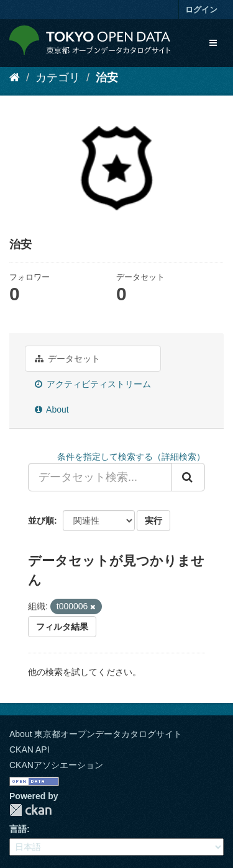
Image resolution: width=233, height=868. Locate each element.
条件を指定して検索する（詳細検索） (131, 457)
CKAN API (30, 749)
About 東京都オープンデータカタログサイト (96, 734)
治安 (107, 78)
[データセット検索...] (100, 477)
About (52, 409)
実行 (153, 521)
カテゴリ (58, 78)
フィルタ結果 (62, 627)
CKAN (30, 810)
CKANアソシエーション (56, 765)
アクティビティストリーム (93, 384)
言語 (18, 829)
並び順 (41, 521)
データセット (67, 359)
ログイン (201, 10)
